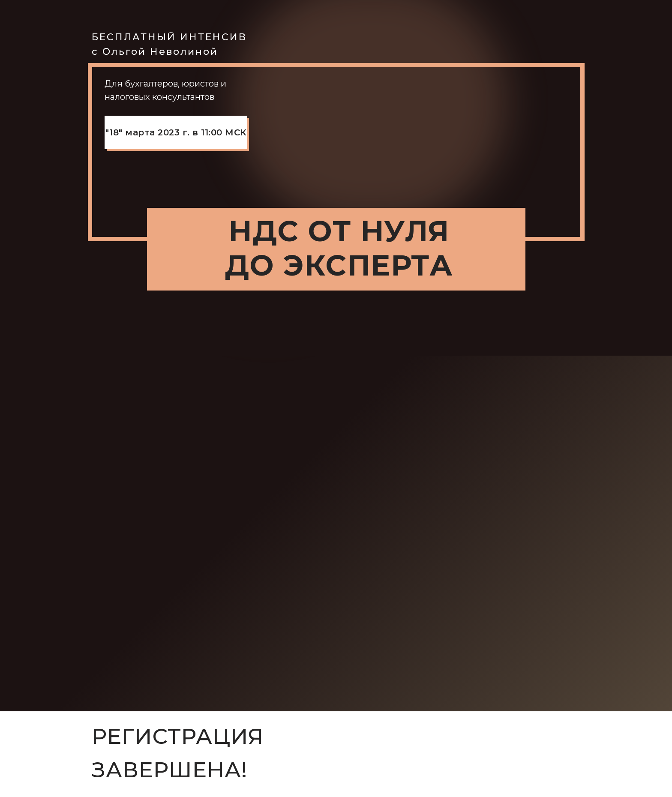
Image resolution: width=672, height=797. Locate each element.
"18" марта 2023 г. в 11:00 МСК (176, 132)
